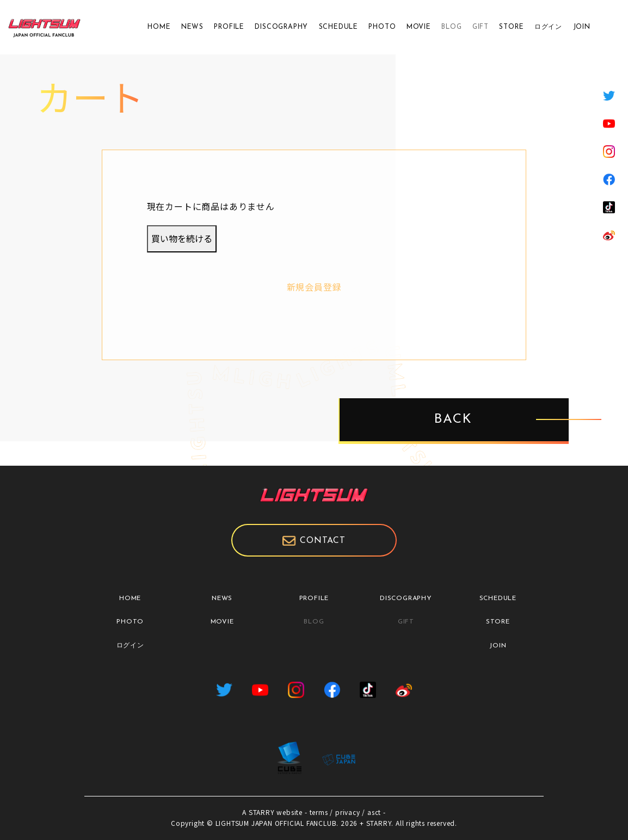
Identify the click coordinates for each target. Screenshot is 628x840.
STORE (511, 27)
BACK (454, 420)
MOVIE (419, 27)
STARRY (262, 812)
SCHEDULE (338, 27)
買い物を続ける (182, 238)
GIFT (481, 27)
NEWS (192, 27)
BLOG (451, 27)
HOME (159, 27)
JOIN (582, 27)
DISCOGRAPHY (281, 27)
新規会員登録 (314, 287)
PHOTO (382, 27)
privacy (348, 812)
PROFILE (229, 27)
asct (374, 812)
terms (319, 812)
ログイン (548, 27)
